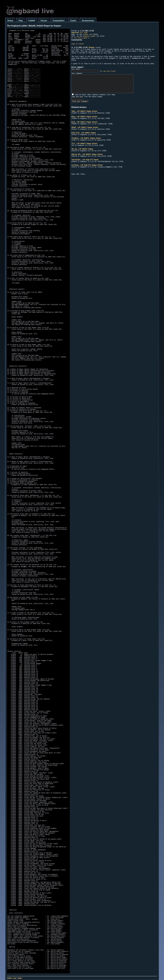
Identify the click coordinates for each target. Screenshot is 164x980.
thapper (92, 47)
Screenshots (88, 21)
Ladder (32, 21)
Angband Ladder (89, 36)
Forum (44, 21)
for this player (81, 38)
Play (21, 21)
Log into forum (109, 71)
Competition (59, 21)
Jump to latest (78, 44)
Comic (73, 21)
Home (10, 21)
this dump (79, 32)
